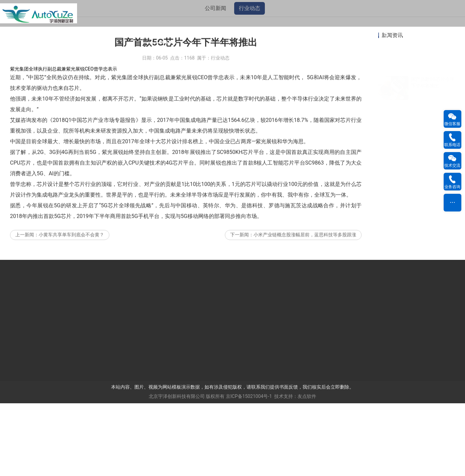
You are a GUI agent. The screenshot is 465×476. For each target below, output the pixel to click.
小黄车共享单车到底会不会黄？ (71, 317)
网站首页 (53, 33)
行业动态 (250, 81)
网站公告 (88, 33)
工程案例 (271, 33)
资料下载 (306, 33)
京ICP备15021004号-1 (249, 469)
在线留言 (377, 33)
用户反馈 (448, 33)
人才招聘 (342, 33)
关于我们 (123, 33)
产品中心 (194, 33)
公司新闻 (215, 81)
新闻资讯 (159, 33)
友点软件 (307, 469)
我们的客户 (232, 33)
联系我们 (412, 33)
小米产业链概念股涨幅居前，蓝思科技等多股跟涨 (305, 317)
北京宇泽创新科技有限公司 (177, 469)
